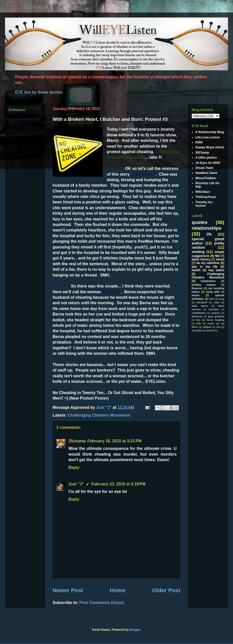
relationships (207, 228)
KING (199, 142)
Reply (74, 467)
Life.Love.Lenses (208, 137)
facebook (197, 316)
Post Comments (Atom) (102, 603)
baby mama (200, 306)
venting (198, 252)
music (211, 323)
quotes (200, 222)
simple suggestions (208, 254)
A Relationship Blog (210, 132)
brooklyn (214, 309)
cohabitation (199, 313)
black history (201, 259)
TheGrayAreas (206, 197)
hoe (198, 320)
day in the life (205, 267)
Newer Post (68, 590)
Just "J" (76, 484)
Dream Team (204, 168)
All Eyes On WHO (208, 163)
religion (207, 327)
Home (118, 590)
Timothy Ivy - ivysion (205, 204)
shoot (220, 259)
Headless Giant (206, 173)
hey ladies (216, 270)
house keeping (215, 320)
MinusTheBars (206, 178)
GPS (212, 299)
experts (216, 313)
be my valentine (208, 263)
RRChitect (203, 192)
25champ (77, 441)
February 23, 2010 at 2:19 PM (118, 484)
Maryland (202, 302)
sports (210, 330)
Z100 (217, 302)
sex (218, 327)
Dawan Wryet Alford (210, 147)
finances (197, 288)
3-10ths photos (206, 158)
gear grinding (216, 316)
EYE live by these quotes (39, 92)
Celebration (208, 281)
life (209, 234)
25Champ (202, 153)
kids (199, 323)
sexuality (197, 330)
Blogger (135, 630)
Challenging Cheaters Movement (99, 415)
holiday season (204, 285)
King (222, 299)
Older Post (166, 590)
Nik (217, 256)
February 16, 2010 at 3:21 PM (114, 441)
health (196, 270)
